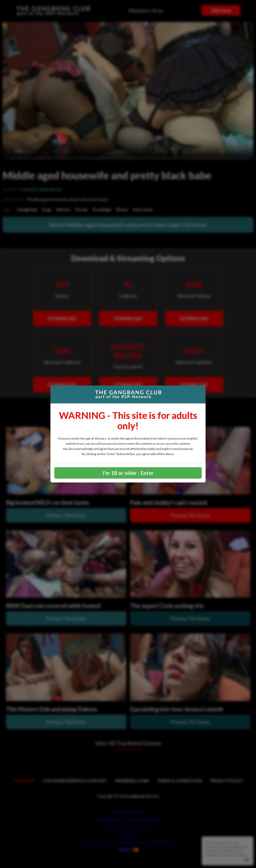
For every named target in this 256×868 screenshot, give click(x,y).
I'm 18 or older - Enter (128, 473)
